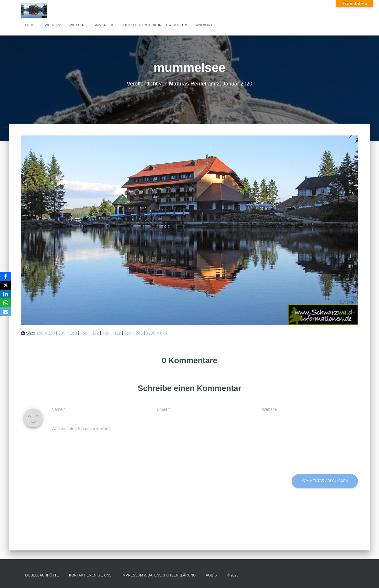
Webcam (53, 25)
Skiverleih (104, 25)
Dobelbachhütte (42, 575)
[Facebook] (6, 276)
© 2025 (233, 575)
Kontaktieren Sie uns (90, 575)
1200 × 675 (156, 333)
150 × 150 (46, 333)
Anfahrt (204, 25)
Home (30, 25)
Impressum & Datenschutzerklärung (159, 575)
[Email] (6, 312)
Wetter (77, 25)
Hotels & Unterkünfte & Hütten (155, 25)
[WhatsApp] (6, 303)
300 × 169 (68, 333)
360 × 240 (133, 333)
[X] (6, 285)
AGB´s (211, 575)
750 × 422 (90, 333)
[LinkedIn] (6, 294)
